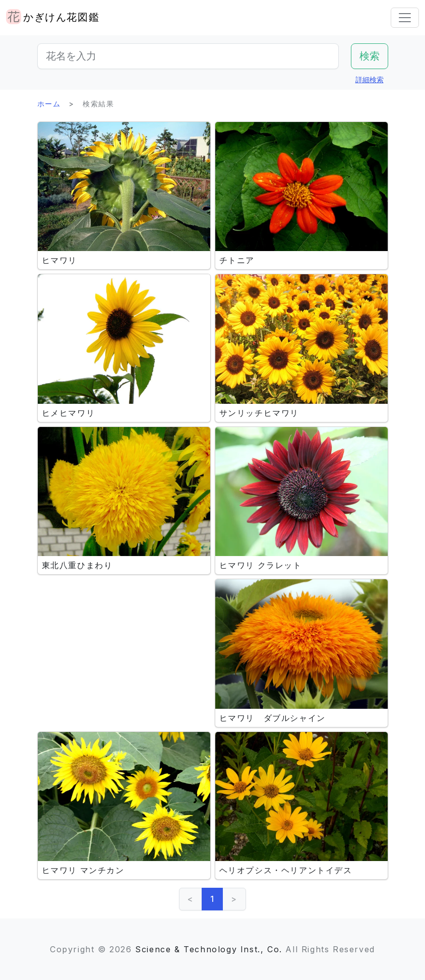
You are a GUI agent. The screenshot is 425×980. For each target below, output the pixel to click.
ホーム (49, 104)
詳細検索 (370, 79)
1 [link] (213, 899)
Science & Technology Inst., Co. (209, 949)
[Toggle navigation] (405, 18)
